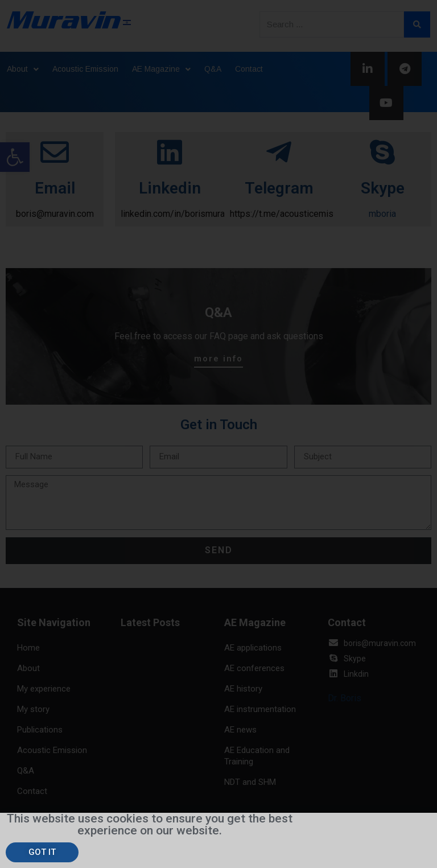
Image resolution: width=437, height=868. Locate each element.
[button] (42, 852)
